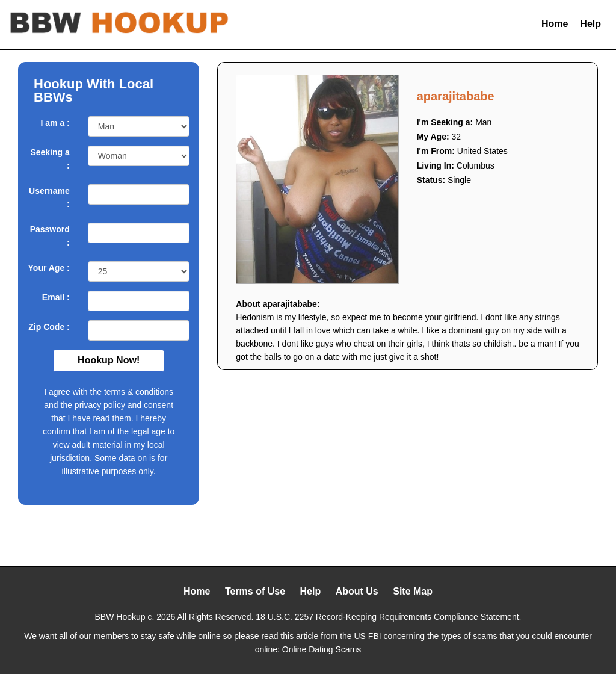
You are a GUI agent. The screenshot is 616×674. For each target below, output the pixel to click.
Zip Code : (49, 327)
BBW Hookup (120, 617)
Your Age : (49, 268)
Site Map (413, 591)
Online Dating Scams (322, 649)
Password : (50, 236)
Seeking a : (50, 159)
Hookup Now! (109, 360)
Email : (56, 297)
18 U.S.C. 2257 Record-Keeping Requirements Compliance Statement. (388, 617)
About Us (357, 591)
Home (555, 24)
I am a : (55, 123)
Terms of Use (255, 591)
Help (590, 24)
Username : (49, 197)
